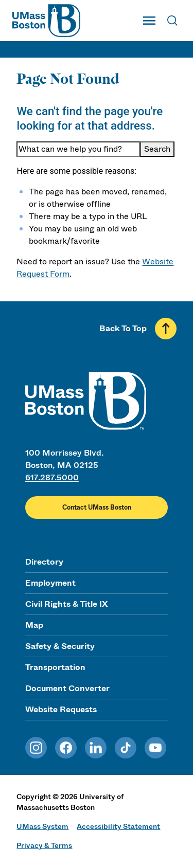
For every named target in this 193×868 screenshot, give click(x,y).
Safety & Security (60, 646)
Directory (44, 562)
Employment (50, 583)
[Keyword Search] (78, 149)
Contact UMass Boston (97, 508)
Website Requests (61, 709)
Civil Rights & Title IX (66, 604)
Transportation (55, 667)
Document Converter (67, 688)
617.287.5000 (52, 477)
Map (34, 625)
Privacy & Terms (44, 845)
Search (157, 149)
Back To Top (123, 328)
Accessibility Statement (118, 826)
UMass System (42, 826)
